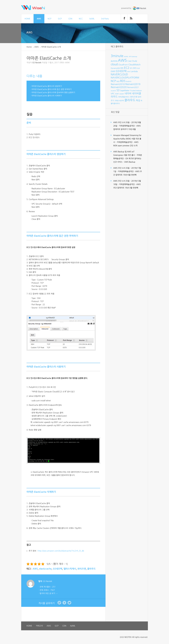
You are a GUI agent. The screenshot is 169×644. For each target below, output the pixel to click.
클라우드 (91, 569)
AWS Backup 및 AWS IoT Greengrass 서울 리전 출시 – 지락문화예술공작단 (128, 155)
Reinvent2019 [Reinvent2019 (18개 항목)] (133, 84)
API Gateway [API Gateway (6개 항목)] (133, 57)
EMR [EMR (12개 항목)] (113, 71)
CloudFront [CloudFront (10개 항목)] (123, 65)
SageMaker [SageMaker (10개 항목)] (125, 91)
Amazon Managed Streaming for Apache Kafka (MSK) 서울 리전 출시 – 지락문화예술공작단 (127, 139)
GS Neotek (37, 63)
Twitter (69, 603)
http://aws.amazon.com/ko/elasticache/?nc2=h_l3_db (61, 551)
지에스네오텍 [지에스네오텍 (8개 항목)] (119, 101)
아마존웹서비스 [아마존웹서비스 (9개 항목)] (124, 97)
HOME (27, 19)
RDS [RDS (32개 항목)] (123, 81)
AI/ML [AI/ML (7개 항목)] (126, 57)
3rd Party (105, 19)
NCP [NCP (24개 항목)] (113, 81)
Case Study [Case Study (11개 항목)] (132, 61)
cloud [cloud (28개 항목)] (114, 64)
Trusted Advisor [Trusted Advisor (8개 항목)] (136, 91)
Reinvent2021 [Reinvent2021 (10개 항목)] (133, 87)
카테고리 (39, 626)
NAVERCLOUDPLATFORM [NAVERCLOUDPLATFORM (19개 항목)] (125, 78)
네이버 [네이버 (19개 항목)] (128, 94)
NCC (81, 19)
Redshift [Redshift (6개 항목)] (129, 82)
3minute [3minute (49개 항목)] (117, 56)
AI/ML (92, 19)
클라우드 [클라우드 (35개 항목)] (130, 100)
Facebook (64, 603)
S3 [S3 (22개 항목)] (118, 90)
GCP (60, 19)
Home (29, 47)
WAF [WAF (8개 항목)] (117, 94)
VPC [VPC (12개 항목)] (113, 94)
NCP (50, 19)
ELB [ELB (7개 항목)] (138, 68)
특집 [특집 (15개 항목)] (138, 100)
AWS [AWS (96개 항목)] (122, 60)
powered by (134, 8)
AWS (39, 19)
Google (59, 603)
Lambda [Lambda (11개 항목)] (134, 71)
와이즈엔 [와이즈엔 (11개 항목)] (134, 97)
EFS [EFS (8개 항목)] (131, 68)
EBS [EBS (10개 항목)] (122, 68)
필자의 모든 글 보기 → (48, 593)
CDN (70, 19)
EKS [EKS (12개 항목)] (135, 68)
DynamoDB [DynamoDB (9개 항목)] (115, 68)
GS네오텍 (57, 569)
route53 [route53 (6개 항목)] (113, 91)
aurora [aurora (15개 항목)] (114, 61)
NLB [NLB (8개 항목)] (118, 81)
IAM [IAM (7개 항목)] (129, 72)
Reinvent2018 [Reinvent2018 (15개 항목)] (118, 84)
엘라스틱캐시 (70, 569)
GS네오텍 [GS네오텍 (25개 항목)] (121, 71)
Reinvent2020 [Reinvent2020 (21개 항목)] (119, 87)
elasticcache (45, 569)
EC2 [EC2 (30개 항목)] (127, 68)
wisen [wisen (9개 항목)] (122, 94)
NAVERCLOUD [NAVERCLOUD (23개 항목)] (119, 74)
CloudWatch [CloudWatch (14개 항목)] (134, 65)
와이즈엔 (82, 569)
